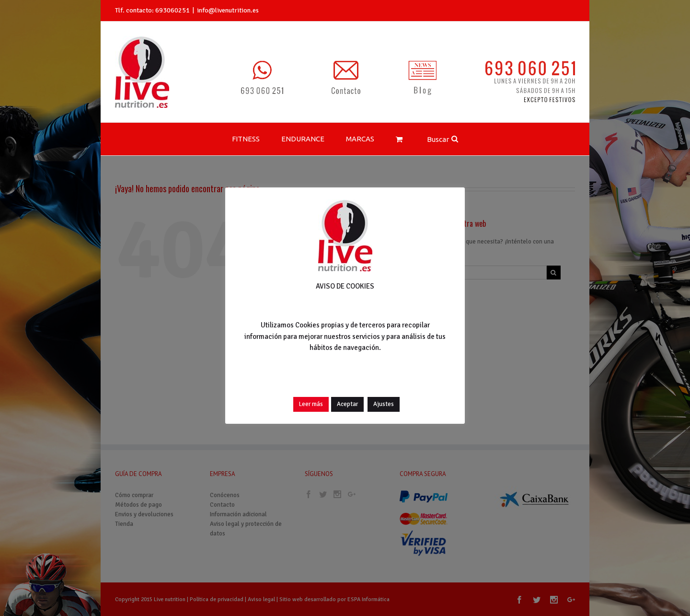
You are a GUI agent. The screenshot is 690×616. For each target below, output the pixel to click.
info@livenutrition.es (228, 10)
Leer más (311, 404)
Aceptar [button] (347, 404)
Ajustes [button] (384, 404)
